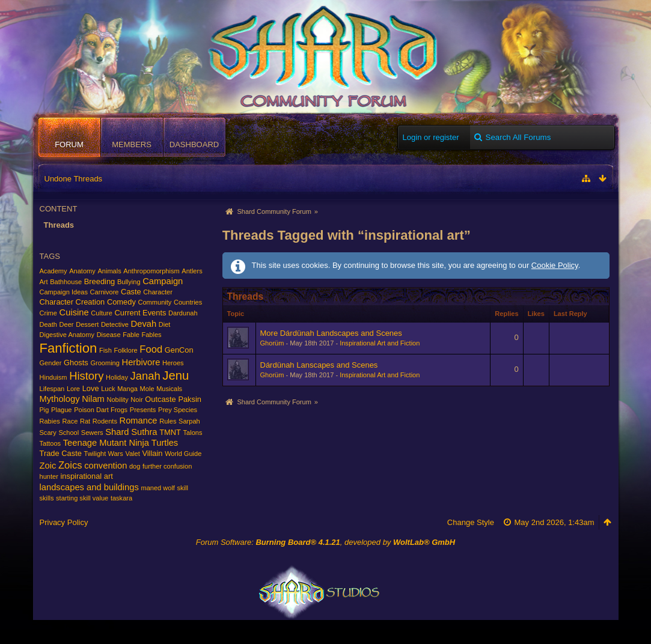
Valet (132, 454)
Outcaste (160, 399)
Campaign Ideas (64, 292)
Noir (136, 399)
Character (158, 292)
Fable (131, 335)
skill (183, 488)
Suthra (144, 432)
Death (48, 324)
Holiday (117, 377)
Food (151, 349)
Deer (67, 324)
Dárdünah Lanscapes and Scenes (319, 365)
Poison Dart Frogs (101, 410)
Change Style (471, 522)
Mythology (60, 399)
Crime (48, 313)
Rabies (50, 421)
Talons (193, 433)
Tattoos (50, 443)
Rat (85, 421)
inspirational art (86, 476)
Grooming (105, 363)
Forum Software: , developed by (325, 542)
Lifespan (52, 389)
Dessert (87, 324)
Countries (188, 302)
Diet (165, 324)
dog (135, 466)
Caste (131, 292)
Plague (61, 410)
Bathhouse (66, 282)
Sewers (92, 433)
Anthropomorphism (151, 271)
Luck (108, 389)
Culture (102, 313)
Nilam (93, 399)
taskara (121, 498)
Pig (44, 410)
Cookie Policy (555, 265)
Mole (147, 389)
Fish (105, 350)
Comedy (121, 302)
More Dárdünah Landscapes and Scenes (331, 333)
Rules (168, 421)
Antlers (192, 271)
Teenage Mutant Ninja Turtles (121, 443)
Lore (73, 389)
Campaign (163, 281)
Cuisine (74, 312)
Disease (109, 335)
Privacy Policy (64, 522)
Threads (59, 225)
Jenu (176, 375)
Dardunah (183, 313)
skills (47, 498)
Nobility (117, 399)
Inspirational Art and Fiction (380, 343)
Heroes (173, 363)
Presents (143, 410)
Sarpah (189, 421)
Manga (127, 389)
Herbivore (141, 362)
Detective (115, 324)
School (69, 433)
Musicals (169, 389)
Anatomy (82, 271)
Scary (48, 433)
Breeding (100, 281)
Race (70, 421)
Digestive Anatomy (67, 335)
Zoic (48, 466)
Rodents (105, 421)
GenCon (179, 350)
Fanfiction (69, 348)
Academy (53, 271)
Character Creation (72, 302)
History (86, 376)
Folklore (125, 350)
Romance (139, 421)
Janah (145, 376)
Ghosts (76, 363)
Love (91, 388)
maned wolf (158, 488)
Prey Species (178, 410)
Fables (151, 335)
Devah (144, 324)
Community (154, 302)
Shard (117, 432)
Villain (152, 453)
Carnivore (105, 292)
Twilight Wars (104, 454)
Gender (51, 363)
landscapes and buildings (89, 487)
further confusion (167, 466)
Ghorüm (272, 343)
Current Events (141, 313)
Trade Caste (61, 453)
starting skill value (82, 498)
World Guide (183, 454)
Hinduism (53, 377)
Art (44, 282)
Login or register (431, 137)
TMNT (170, 432)
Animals (109, 271)
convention (105, 466)
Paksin (190, 399)
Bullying (129, 282)
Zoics (70, 465)
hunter (49, 476)
